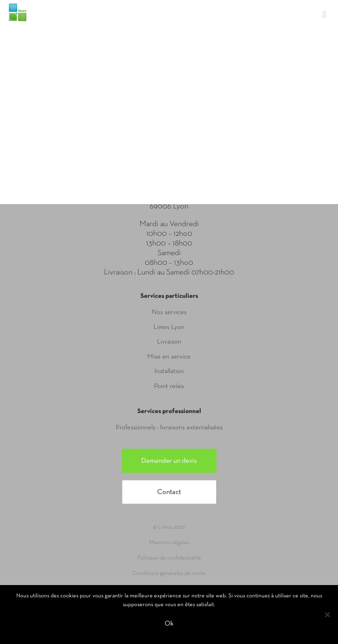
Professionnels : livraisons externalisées (169, 428)
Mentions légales (169, 543)
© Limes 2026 (169, 527)
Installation (169, 371)
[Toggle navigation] (329, 7)
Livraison (169, 342)
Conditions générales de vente (169, 574)
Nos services (169, 312)
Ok (169, 624)
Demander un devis (169, 461)
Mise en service (169, 357)
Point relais (169, 386)
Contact (169, 492)
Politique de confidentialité (169, 558)
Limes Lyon (169, 327)
